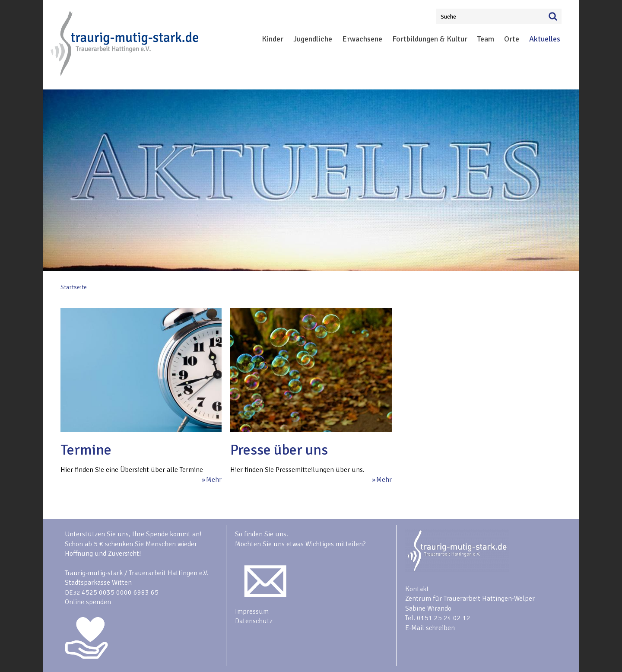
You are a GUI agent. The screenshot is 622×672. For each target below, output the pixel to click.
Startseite (74, 287)
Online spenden (88, 602)
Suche (448, 17)
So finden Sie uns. (262, 534)
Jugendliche (313, 39)
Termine (86, 450)
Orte (512, 39)
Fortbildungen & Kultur (430, 39)
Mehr (214, 480)
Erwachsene (362, 39)
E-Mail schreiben (430, 628)
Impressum (252, 611)
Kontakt (417, 589)
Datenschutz (254, 621)
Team (486, 39)
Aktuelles (545, 39)
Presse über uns (279, 450)
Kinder (273, 39)
